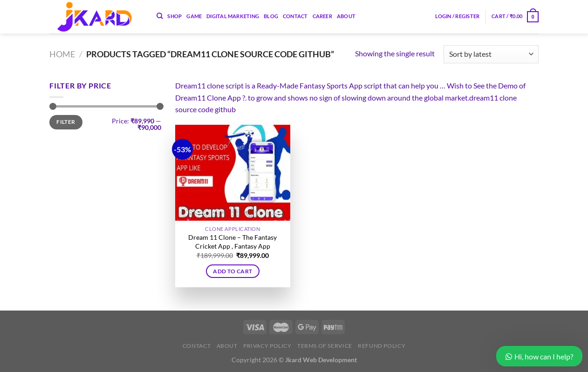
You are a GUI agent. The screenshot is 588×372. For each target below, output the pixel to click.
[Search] (160, 16)
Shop (174, 16)
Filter (66, 122)
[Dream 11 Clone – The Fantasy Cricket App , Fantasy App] (233, 173)
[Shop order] (491, 54)
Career (322, 16)
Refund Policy (382, 346)
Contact (295, 16)
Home (62, 54)
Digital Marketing (233, 16)
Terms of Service (325, 346)
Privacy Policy (267, 346)
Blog (271, 16)
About (346, 16)
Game (194, 16)
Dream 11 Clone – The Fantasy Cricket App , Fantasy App (232, 242)
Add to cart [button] (232, 271)
